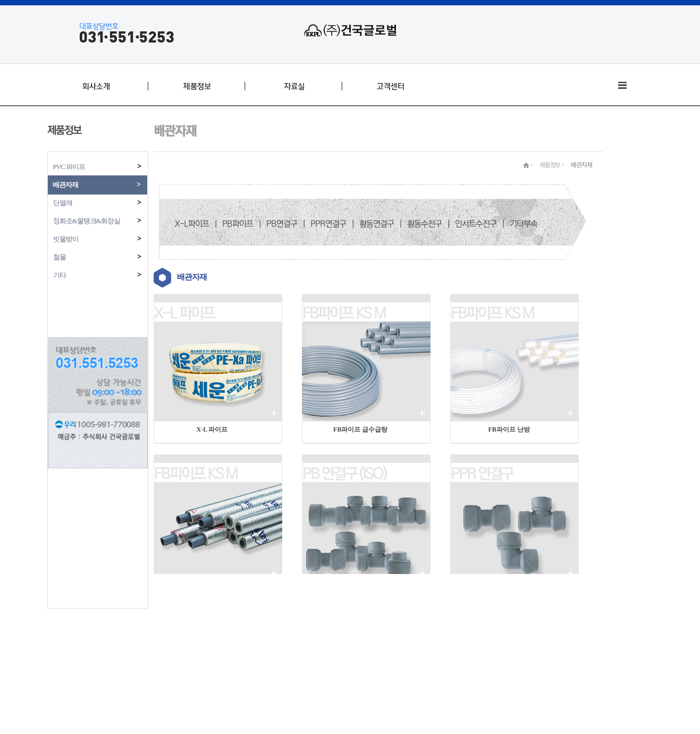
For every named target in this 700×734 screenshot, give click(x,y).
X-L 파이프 (184, 313)
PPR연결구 (328, 224)
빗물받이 (98, 239)
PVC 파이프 (98, 167)
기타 (98, 275)
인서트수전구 (476, 224)
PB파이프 (238, 224)
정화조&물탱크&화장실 (98, 221)
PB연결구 (282, 224)
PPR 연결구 (482, 474)
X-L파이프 (192, 224)
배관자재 (97, 185)
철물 (98, 257)
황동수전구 (424, 224)
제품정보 (550, 165)
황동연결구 (377, 224)
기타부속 (524, 224)
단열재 (98, 203)
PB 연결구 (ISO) (344, 474)
